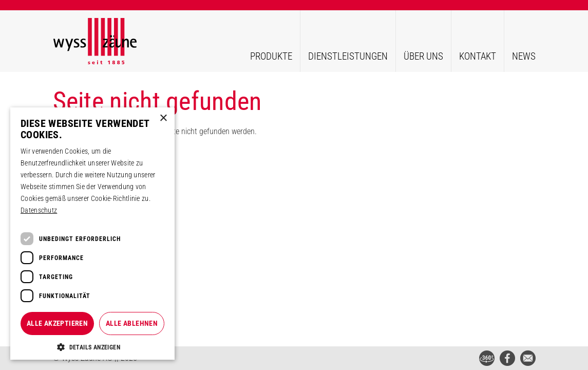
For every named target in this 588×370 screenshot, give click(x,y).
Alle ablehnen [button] (132, 323)
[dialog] (92, 234)
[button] (92, 347)
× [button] (163, 118)
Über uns (423, 56)
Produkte (271, 56)
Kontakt (478, 56)
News (524, 56)
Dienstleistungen (348, 56)
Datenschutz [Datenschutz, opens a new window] (39, 210)
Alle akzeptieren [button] (57, 323)
